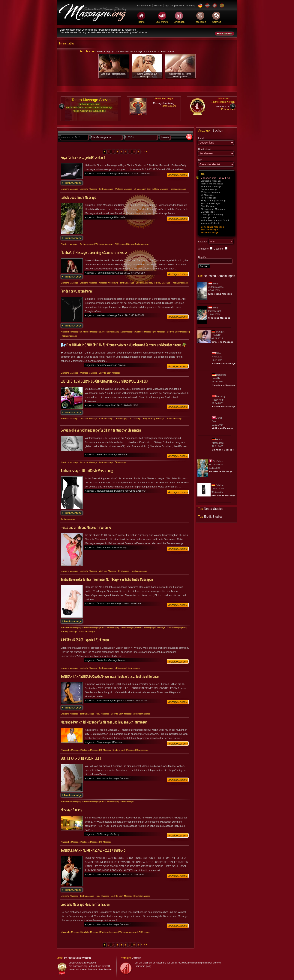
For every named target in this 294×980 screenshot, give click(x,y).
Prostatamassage (210, 203)
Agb (167, 6)
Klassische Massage (212, 184)
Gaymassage (208, 212)
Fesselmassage (210, 232)
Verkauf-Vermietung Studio (215, 220)
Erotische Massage (211, 181)
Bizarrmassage (209, 230)
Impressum (178, 6)
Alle (203, 174)
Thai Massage (208, 206)
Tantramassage (209, 189)
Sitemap (191, 6)
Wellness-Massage (211, 192)
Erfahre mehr (169, 106)
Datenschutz (144, 6)
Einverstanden (225, 34)
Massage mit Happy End (215, 178)
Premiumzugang (105, 52)
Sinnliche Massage (211, 187)
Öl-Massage (207, 195)
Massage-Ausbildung (212, 215)
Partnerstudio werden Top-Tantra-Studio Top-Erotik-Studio (145, 52)
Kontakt (158, 6)
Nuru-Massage (209, 198)
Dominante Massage (212, 227)
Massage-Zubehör (211, 223)
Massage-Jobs (209, 217)
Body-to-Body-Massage (213, 201)
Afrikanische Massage (213, 209)
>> (145, 152)
